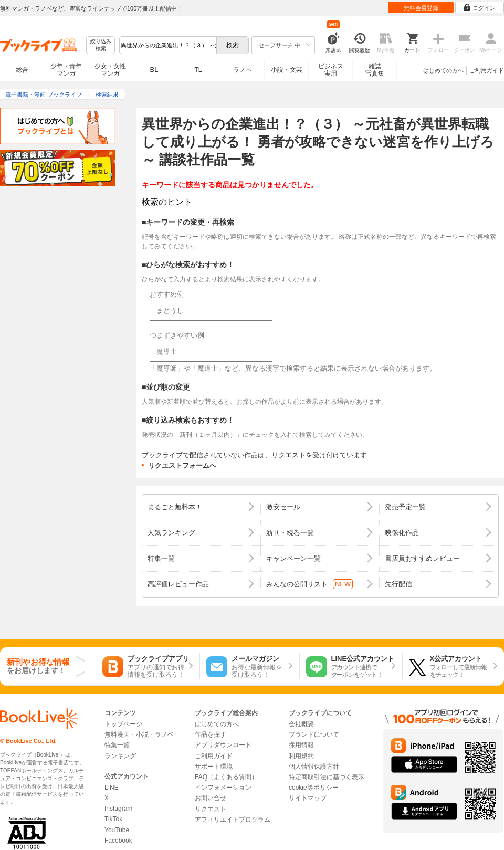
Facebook (118, 841)
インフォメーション (223, 788)
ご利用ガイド (487, 70)
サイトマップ (308, 798)
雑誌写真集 (375, 70)
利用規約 (301, 756)
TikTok (113, 819)
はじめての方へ (443, 70)
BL (154, 70)
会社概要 (301, 724)
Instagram (118, 809)
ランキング (120, 756)
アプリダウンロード (223, 745)
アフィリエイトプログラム (233, 820)
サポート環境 (214, 767)
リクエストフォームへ (182, 465)
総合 (22, 70)
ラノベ (243, 70)
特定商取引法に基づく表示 (327, 777)
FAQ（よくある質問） (226, 777)
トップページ (123, 724)
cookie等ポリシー (314, 788)
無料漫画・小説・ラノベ (139, 734)
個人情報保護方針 (314, 767)
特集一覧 (117, 745)
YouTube (117, 830)
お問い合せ (211, 798)
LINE (112, 788)
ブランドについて (314, 734)
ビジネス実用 (331, 70)
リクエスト (211, 809)
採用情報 (301, 745)
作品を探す (211, 734)
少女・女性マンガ (110, 70)
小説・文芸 (287, 70)
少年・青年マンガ (66, 70)
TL (198, 70)
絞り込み (101, 45)
